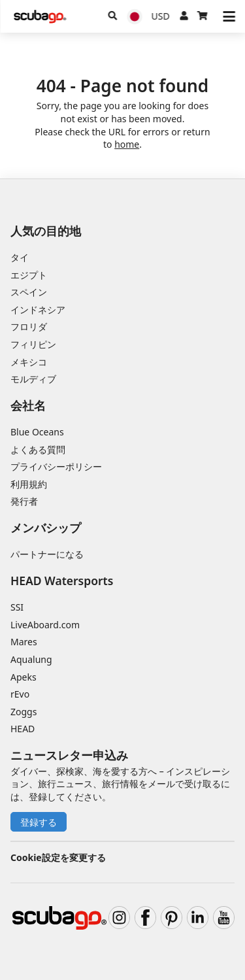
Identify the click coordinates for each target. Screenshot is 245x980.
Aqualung (31, 659)
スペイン (29, 292)
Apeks (24, 677)
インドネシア (38, 310)
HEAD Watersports (62, 581)
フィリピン (33, 344)
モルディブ (33, 379)
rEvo (20, 694)
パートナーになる (47, 554)
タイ (20, 257)
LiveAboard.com (45, 625)
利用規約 (29, 484)
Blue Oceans (37, 432)
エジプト (29, 275)
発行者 (24, 501)
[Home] (40, 17)
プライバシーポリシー (56, 466)
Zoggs (24, 712)
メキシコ (29, 362)
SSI (17, 607)
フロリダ (29, 327)
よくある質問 (38, 449)
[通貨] (161, 16)
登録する (39, 822)
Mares (24, 642)
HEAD (23, 729)
